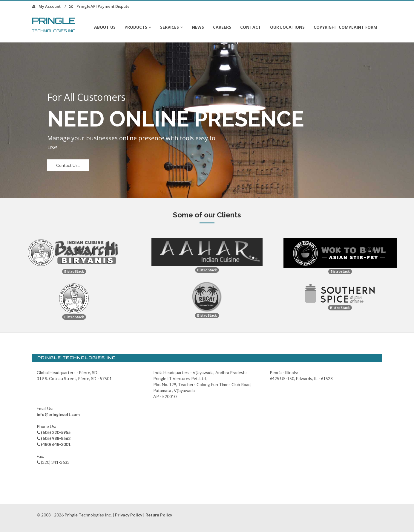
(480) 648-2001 (56, 444)
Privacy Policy (129, 515)
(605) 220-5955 (56, 432)
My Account (46, 6)
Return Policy (159, 515)
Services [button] (171, 27)
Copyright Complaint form (345, 27)
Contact (251, 27)
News (198, 27)
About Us (105, 27)
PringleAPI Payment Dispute (99, 6)
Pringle (54, 24)
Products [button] (138, 27)
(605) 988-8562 (56, 438)
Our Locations (287, 27)
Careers (222, 27)
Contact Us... (68, 165)
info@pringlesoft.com (58, 414)
